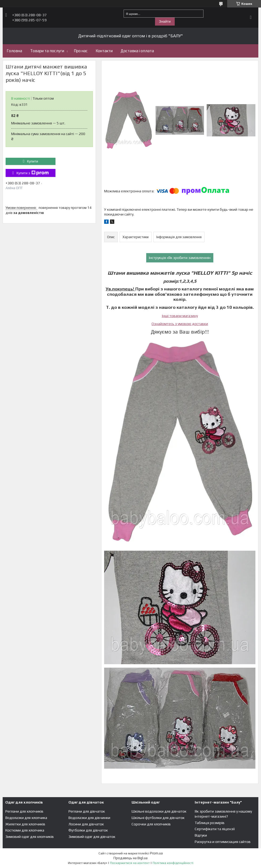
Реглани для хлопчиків (24, 811)
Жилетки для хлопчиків (25, 824)
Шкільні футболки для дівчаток (158, 818)
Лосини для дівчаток (86, 824)
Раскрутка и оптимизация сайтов (223, 842)
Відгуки (201, 835)
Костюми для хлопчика (25, 830)
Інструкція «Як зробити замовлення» (180, 258)
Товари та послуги (47, 51)
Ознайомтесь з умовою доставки (180, 324)
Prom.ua (156, 853)
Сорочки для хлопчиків (151, 824)
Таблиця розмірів (210, 823)
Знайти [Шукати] (165, 21)
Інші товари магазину (180, 316)
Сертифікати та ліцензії (215, 829)
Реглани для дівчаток (87, 811)
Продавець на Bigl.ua (130, 858)
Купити (32, 161)
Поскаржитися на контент (130, 863)
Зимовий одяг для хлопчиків (30, 837)
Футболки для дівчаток (88, 830)
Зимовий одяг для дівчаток (92, 837)
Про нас (81, 51)
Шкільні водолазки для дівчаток (159, 811)
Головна (14, 51)
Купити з (33, 173)
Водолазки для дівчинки (89, 818)
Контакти (104, 51)
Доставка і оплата (137, 51)
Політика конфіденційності (173, 863)
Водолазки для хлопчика (26, 818)
